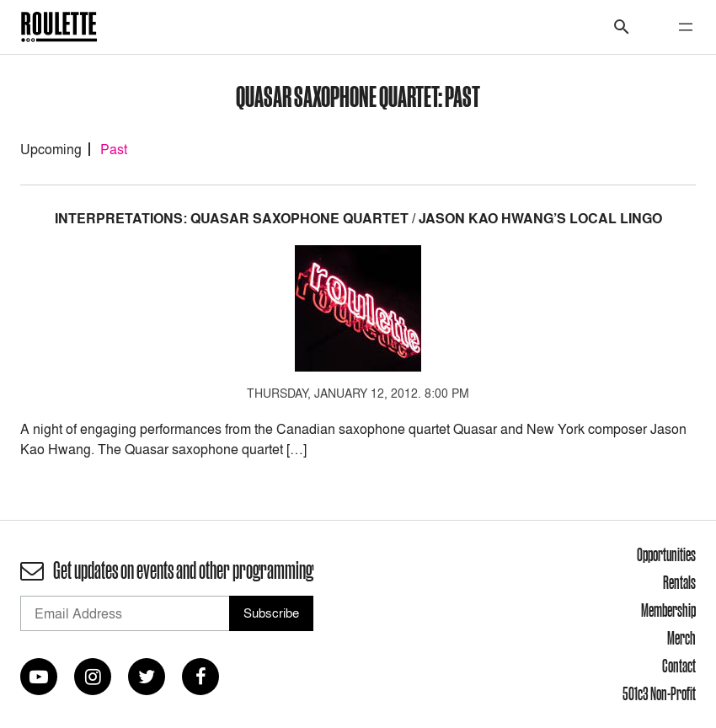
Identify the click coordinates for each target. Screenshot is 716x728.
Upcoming (51, 149)
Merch (681, 638)
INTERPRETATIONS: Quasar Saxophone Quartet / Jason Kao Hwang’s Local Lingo (358, 219)
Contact (679, 666)
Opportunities (666, 554)
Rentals (679, 582)
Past (114, 149)
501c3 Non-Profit (659, 693)
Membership (668, 610)
